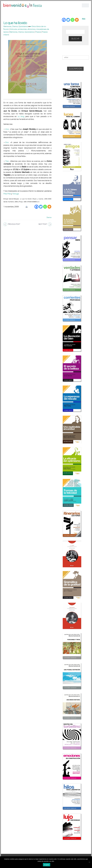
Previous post (14, 224)
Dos (7, 142)
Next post (43, 224)
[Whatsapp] (45, 207)
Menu (85, 5)
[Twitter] (41, 207)
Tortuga (16, 194)
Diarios (49, 217)
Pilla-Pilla (7, 194)
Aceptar (47, 865)
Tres (7, 161)
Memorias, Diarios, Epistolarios (16, 26)
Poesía (38, 32)
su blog (21, 116)
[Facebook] (36, 207)
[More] (49, 207)
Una (7, 129)
